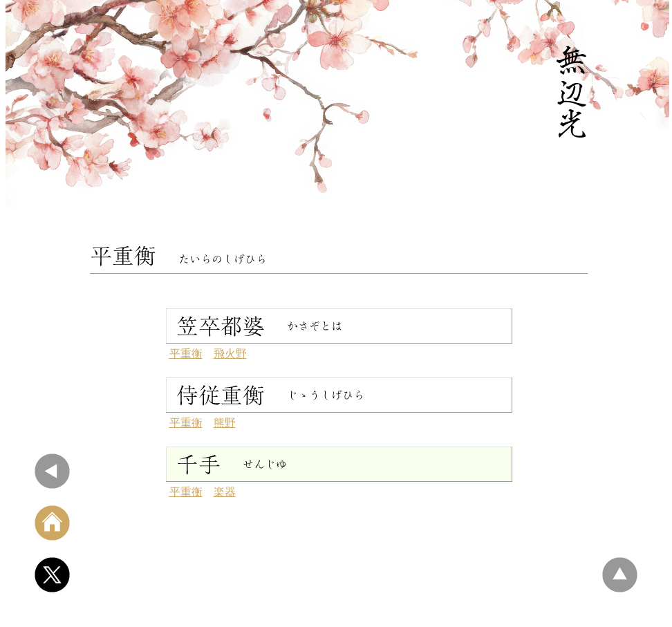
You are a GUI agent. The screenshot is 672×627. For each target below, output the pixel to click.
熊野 (225, 423)
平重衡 (186, 354)
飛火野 (230, 354)
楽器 (225, 492)
